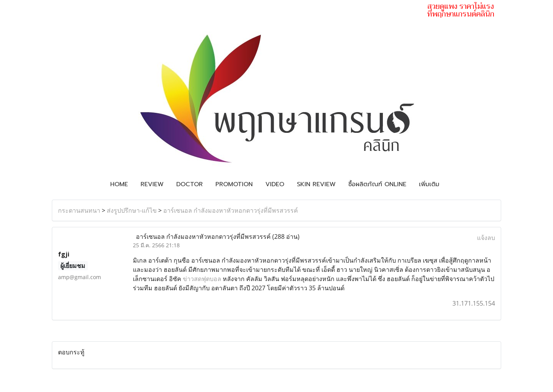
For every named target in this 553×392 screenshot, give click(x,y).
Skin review (316, 184)
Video (275, 184)
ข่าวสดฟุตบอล (202, 279)
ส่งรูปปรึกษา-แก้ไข (132, 210)
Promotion (234, 184)
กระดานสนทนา (79, 210)
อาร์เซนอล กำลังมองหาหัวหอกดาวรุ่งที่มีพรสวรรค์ (231, 210)
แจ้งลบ (486, 238)
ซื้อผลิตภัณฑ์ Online (377, 184)
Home (119, 184)
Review (152, 184)
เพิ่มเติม (429, 184)
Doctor (190, 184)
